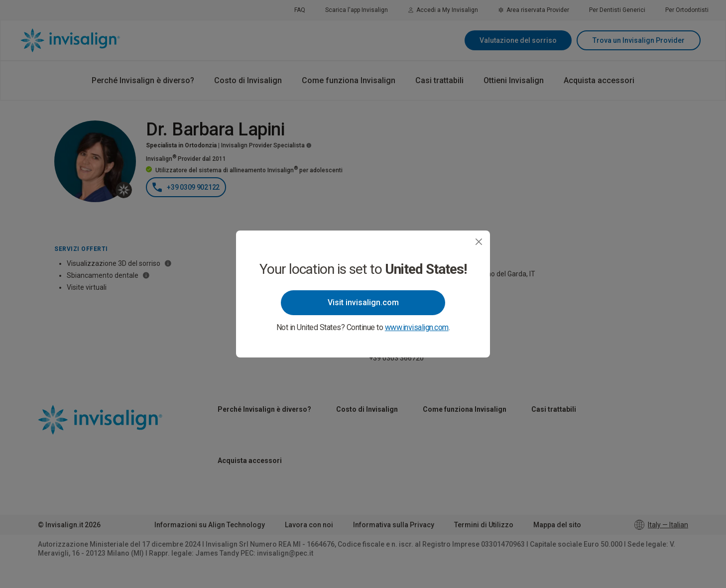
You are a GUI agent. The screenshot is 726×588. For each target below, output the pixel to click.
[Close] (479, 242)
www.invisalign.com (417, 327)
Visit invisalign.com (363, 302)
